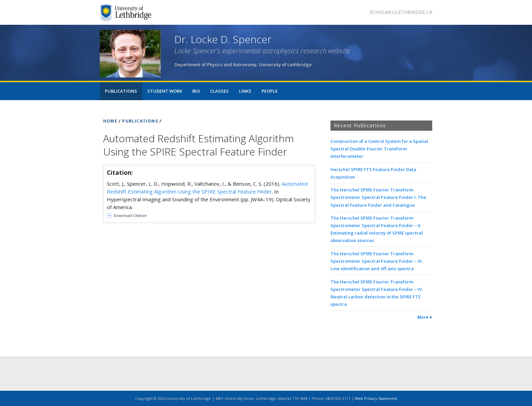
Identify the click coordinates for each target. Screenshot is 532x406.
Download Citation (130, 215)
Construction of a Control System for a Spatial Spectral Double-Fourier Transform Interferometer (379, 149)
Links (245, 91)
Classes (219, 91)
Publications (121, 91)
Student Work (165, 91)
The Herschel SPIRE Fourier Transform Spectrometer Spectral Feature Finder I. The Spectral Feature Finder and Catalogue (378, 197)
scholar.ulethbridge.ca (401, 12)
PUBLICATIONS (140, 121)
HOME (110, 121)
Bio (196, 91)
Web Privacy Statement (376, 398)
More (423, 317)
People (270, 91)
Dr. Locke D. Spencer (223, 39)
